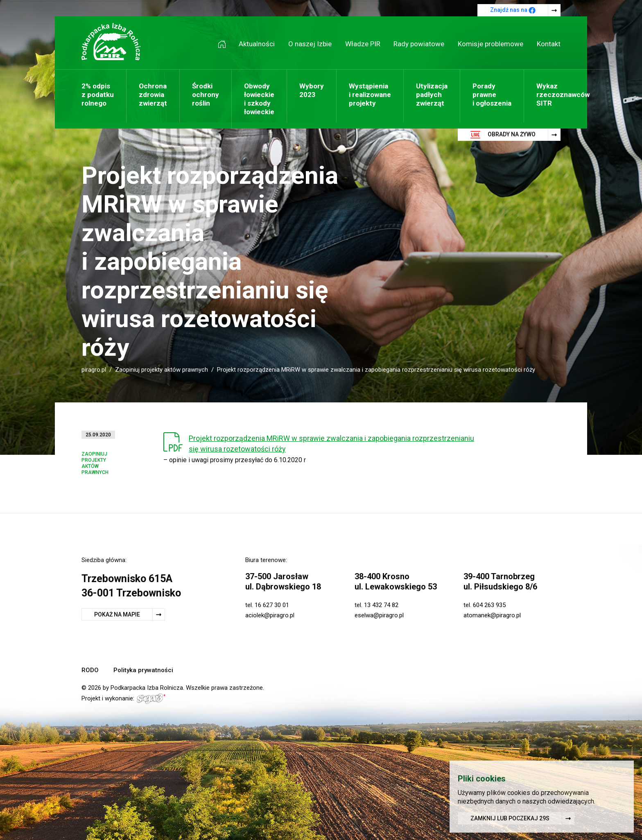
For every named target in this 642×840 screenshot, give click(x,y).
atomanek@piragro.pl (492, 615)
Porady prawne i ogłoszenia (492, 95)
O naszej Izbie (310, 44)
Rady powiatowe (419, 44)
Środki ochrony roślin (206, 95)
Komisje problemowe (491, 44)
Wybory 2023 (312, 90)
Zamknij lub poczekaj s (510, 820)
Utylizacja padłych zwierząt (432, 95)
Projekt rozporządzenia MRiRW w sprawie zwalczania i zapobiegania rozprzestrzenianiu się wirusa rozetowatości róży (331, 444)
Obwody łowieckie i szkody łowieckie (259, 99)
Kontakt (549, 44)
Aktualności (257, 44)
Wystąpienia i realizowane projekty (370, 95)
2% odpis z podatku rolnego (98, 95)
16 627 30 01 (272, 605)
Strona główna (225, 44)
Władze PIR (363, 44)
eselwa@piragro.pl (379, 615)
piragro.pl (94, 370)
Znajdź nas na (513, 10)
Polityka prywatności (143, 670)
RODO (90, 670)
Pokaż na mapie (117, 614)
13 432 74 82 (381, 605)
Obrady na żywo (503, 135)
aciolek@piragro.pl (270, 615)
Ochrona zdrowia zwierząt (153, 95)
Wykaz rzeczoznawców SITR (563, 95)
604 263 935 (489, 605)
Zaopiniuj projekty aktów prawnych (162, 370)
